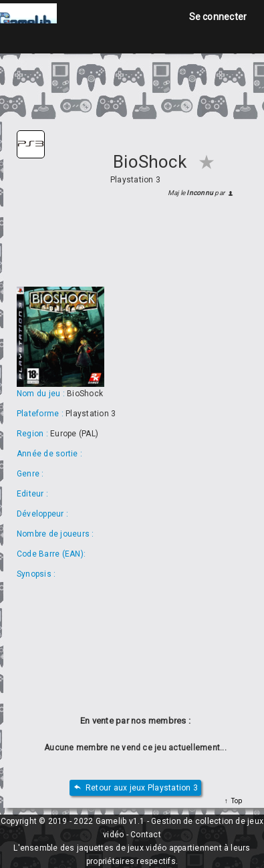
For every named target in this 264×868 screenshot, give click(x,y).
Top (235, 801)
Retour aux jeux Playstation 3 (135, 788)
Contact (146, 835)
